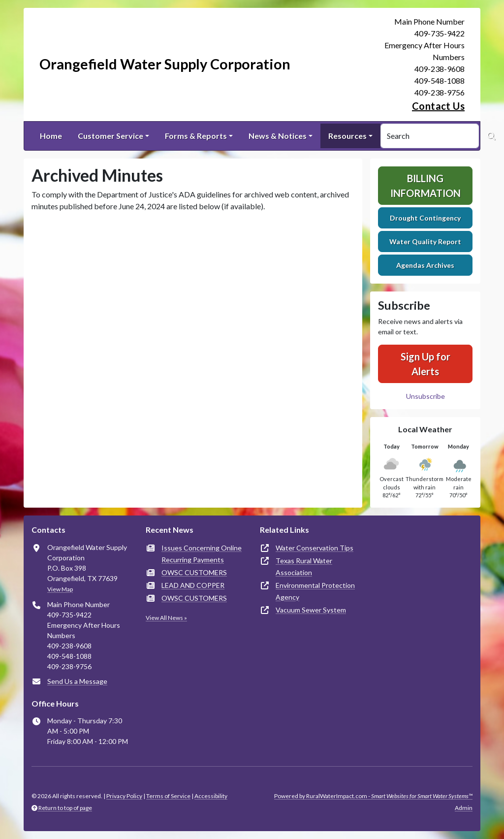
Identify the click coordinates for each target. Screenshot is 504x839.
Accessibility (211, 796)
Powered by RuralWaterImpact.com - (373, 796)
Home (51, 136)
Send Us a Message (77, 681)
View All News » (166, 618)
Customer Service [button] (110, 136)
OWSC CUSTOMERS (194, 572)
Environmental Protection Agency (315, 591)
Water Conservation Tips (315, 548)
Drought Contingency (425, 218)
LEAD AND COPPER (193, 585)
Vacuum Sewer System (311, 610)
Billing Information (425, 186)
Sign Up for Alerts (425, 364)
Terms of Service (168, 796)
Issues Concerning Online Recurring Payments (202, 554)
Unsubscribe (425, 396)
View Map (60, 589)
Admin (464, 808)
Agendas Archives (425, 265)
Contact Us (438, 106)
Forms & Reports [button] (196, 136)
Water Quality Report (425, 242)
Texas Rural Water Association (304, 566)
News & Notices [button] (278, 136)
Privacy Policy (124, 796)
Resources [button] (347, 136)
